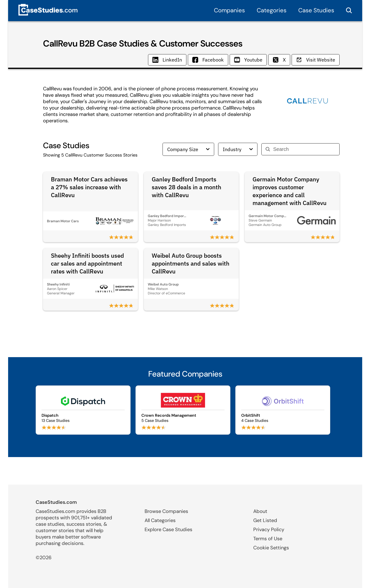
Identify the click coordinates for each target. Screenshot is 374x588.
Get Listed (265, 520)
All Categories (160, 520)
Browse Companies (166, 511)
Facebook (208, 60)
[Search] (304, 149)
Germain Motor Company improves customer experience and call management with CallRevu (290, 191)
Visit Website (316, 60)
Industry (238, 149)
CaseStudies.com (56, 502)
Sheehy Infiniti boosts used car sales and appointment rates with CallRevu (87, 263)
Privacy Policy (269, 529)
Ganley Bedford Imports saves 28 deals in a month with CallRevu (187, 187)
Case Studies (316, 10)
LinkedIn (167, 60)
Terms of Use (268, 539)
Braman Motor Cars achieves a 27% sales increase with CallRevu (89, 187)
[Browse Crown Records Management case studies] (183, 410)
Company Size (188, 149)
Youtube (248, 60)
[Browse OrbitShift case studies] (283, 410)
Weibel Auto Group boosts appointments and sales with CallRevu (191, 263)
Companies (229, 10)
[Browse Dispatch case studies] (83, 410)
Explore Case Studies (168, 529)
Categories (272, 10)
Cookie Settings (271, 548)
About (260, 511)
